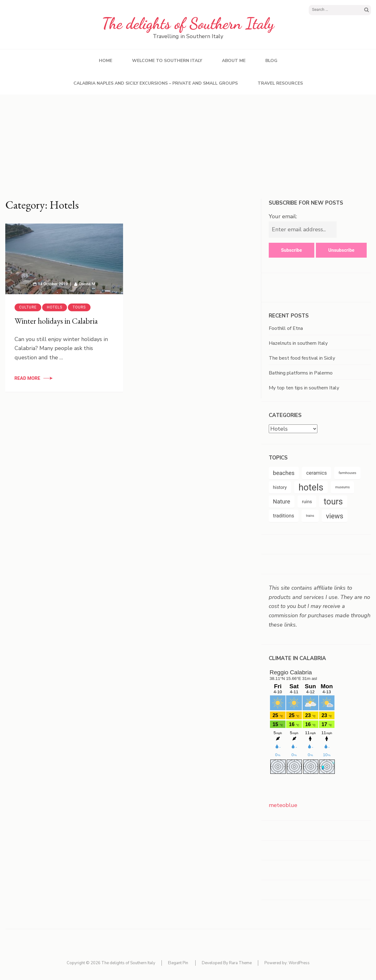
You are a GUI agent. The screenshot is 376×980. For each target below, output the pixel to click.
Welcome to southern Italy (167, 61)
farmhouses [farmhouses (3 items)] (347, 473)
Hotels (55, 307)
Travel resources (280, 83)
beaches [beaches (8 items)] (284, 473)
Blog (271, 61)
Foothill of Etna (286, 328)
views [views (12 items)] (335, 516)
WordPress (299, 963)
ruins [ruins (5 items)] (307, 502)
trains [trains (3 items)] (310, 516)
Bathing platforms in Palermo (301, 373)
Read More (27, 378)
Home (106, 61)
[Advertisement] (188, 141)
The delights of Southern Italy (188, 24)
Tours (79, 307)
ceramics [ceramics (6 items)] (316, 473)
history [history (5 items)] (280, 487)
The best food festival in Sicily (302, 358)
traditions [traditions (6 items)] (284, 516)
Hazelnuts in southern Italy (298, 343)
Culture (28, 307)
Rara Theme (240, 963)
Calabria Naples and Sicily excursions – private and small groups (156, 83)
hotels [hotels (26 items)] (311, 487)
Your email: (283, 216)
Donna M (87, 284)
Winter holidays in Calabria (56, 321)
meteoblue (283, 805)
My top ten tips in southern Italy (304, 388)
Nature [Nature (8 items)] (282, 502)
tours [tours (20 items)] (333, 502)
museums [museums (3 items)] (342, 487)
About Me (234, 61)
